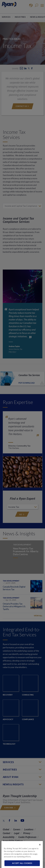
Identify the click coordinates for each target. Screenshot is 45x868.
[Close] (40, 849)
